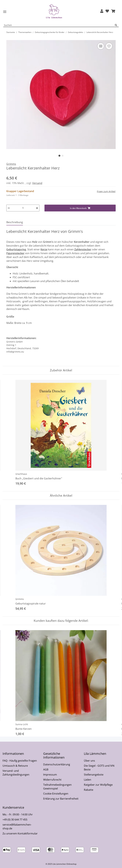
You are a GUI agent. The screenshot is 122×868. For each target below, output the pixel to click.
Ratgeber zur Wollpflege (98, 785)
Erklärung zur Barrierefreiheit (61, 799)
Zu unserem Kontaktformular (20, 833)
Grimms (20, 599)
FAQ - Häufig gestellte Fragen (20, 761)
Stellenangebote (94, 775)
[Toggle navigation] (5, 12)
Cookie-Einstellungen (56, 794)
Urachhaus (21, 474)
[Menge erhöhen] (37, 208)
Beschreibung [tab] (15, 222)
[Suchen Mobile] (59, 25)
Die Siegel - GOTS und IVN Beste (99, 768)
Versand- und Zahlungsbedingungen (16, 773)
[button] (102, 11)
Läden (88, 780)
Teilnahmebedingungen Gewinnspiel (57, 787)
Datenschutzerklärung (57, 764)
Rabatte (89, 790)
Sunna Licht (22, 724)
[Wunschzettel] (107, 11)
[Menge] (23, 208)
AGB (46, 769)
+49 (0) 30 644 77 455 (15, 820)
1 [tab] (59, 156)
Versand (37, 183)
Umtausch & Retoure (15, 766)
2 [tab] (63, 156)
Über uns (89, 761)
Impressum (50, 775)
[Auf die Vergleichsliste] (101, 46)
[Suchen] (117, 25)
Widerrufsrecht (52, 780)
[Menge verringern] (9, 208)
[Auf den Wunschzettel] (109, 46)
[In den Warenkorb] (9, 38)
